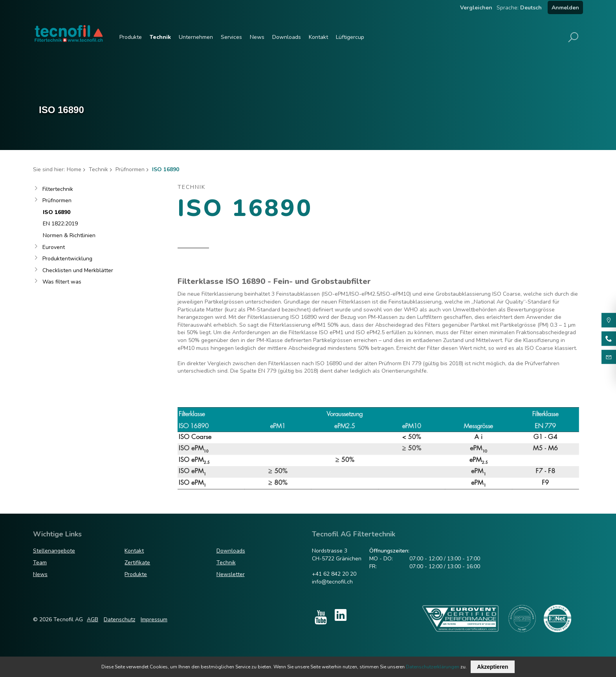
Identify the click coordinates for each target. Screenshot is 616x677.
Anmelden (565, 8)
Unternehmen (196, 37)
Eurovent (54, 247)
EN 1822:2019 (60, 224)
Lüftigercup (350, 37)
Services (231, 37)
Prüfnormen (130, 169)
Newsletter (231, 574)
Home (74, 169)
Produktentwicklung (67, 259)
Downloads (287, 37)
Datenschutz (119, 619)
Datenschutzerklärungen (433, 667)
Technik (160, 37)
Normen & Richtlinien (69, 235)
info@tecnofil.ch (332, 582)
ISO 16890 (57, 212)
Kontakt (318, 37)
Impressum (154, 619)
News (257, 37)
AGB (93, 619)
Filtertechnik (58, 189)
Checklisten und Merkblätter (78, 270)
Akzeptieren (492, 667)
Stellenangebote (54, 551)
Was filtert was (62, 282)
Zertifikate (137, 563)
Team (40, 563)
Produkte (131, 37)
